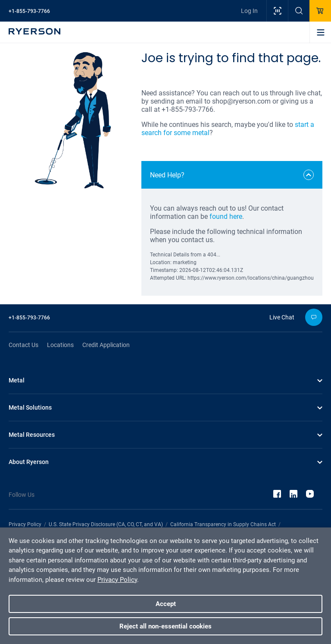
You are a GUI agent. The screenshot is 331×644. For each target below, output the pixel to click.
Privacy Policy (25, 524)
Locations (60, 345)
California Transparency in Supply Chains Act (223, 524)
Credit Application (106, 345)
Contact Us (23, 345)
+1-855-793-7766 (29, 11)
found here (226, 216)
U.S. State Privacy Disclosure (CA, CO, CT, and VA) (106, 524)
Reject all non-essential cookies (165, 626)
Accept (166, 604)
